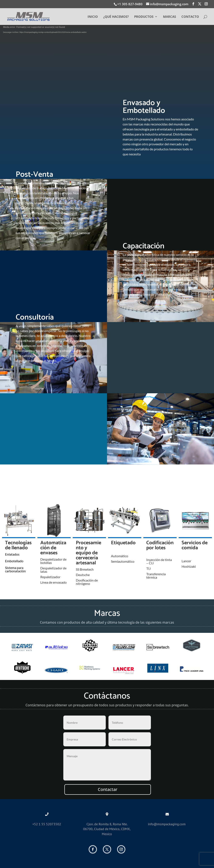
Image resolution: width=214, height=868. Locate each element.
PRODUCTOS (144, 17)
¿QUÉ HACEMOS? (116, 17)
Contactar (108, 789)
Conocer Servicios (107, 143)
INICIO (93, 17)
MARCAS (169, 17)
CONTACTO (190, 17)
